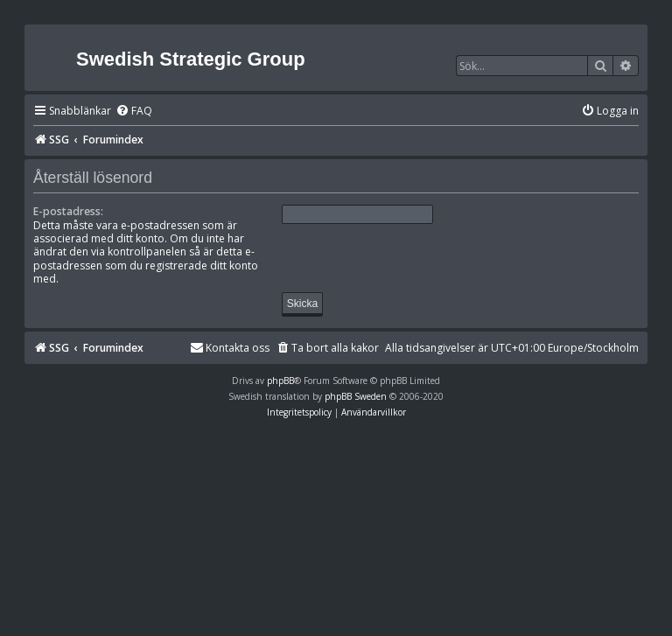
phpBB (280, 381)
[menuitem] (134, 112)
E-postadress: (68, 211)
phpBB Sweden (356, 396)
